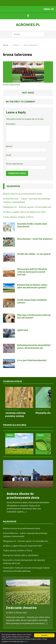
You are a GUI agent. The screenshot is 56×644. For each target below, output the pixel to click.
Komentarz (11, 124)
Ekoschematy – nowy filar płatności (35, 239)
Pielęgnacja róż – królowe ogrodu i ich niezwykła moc (27, 207)
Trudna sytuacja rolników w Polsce (18, 217)
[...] (25, 512)
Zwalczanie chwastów (21, 608)
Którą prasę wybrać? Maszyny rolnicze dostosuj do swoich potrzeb (32, 272)
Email (8, 155)
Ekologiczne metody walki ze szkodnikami (21, 555)
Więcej (26, 641)
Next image (28, 93)
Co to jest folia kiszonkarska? (32, 360)
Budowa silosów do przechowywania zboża (22, 194)
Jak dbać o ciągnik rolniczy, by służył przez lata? (24, 212)
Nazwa (9, 146)
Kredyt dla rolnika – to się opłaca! (34, 254)
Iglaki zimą (23, 330)
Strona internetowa (14, 164)
